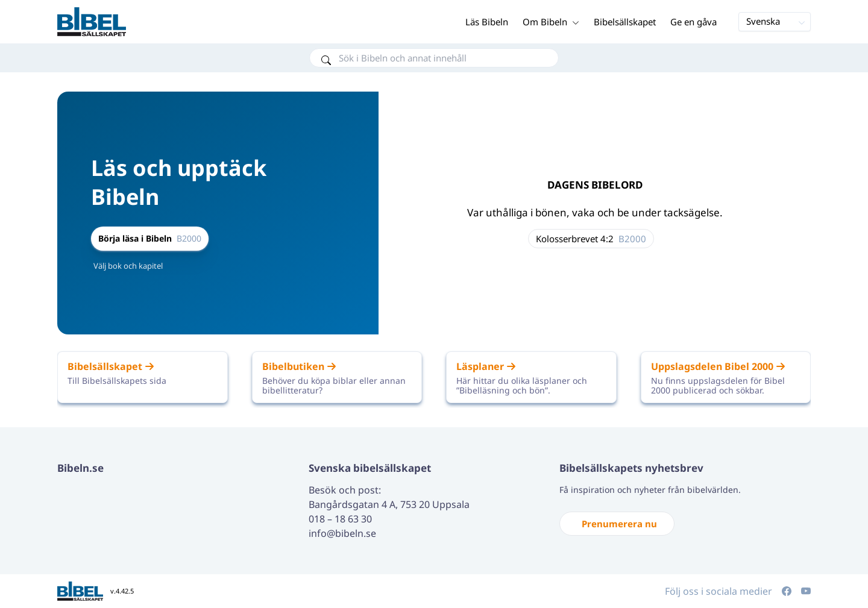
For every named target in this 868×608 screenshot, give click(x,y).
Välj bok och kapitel (128, 266)
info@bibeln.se (342, 533)
